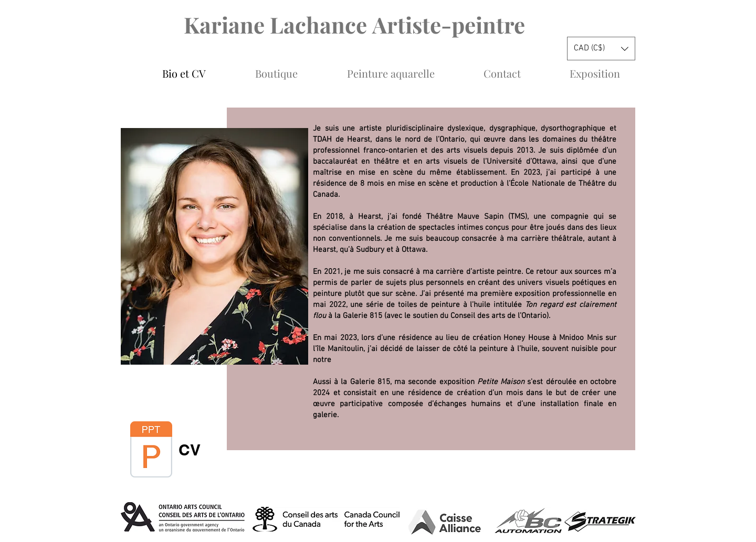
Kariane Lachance (278, 25)
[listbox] (601, 49)
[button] (601, 49)
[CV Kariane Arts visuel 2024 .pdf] (151, 451)
